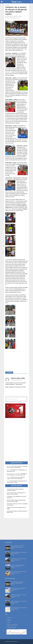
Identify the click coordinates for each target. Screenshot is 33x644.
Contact (8, 623)
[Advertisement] (16, 361)
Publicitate (9, 620)
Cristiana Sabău (18, 16)
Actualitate (7, 5)
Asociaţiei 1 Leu (9, 72)
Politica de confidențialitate (12, 625)
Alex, (15, 201)
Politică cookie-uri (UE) (12, 627)
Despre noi (9, 618)
